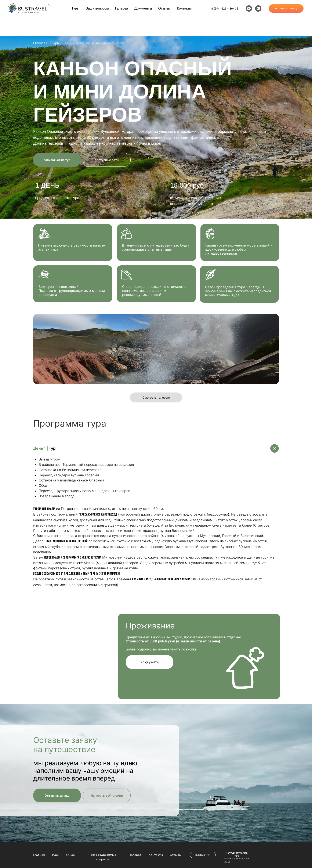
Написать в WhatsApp (107, 795)
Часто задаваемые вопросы (102, 857)
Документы (143, 8)
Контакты (184, 8)
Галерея (122, 8)
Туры (75, 8)
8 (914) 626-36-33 (237, 854)
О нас (70, 855)
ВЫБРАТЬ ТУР (203, 855)
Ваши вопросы (97, 8)
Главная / (40, 43)
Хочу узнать (150, 662)
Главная (39, 855)
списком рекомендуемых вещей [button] (144, 293)
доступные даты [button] (107, 160)
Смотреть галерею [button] (156, 397)
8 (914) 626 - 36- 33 (225, 8)
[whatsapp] (249, 8)
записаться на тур (57, 160)
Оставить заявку (57, 795)
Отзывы (165, 8)
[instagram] (258, 8)
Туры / (57, 43)
